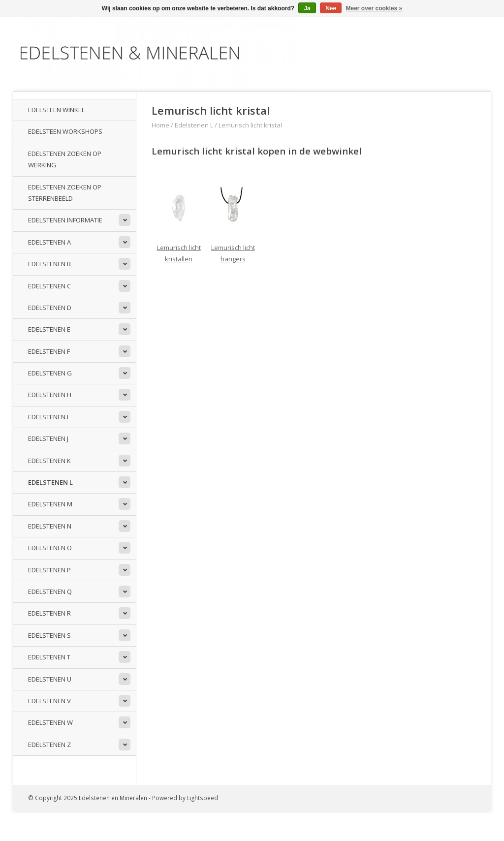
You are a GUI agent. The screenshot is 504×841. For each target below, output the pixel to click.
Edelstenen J (48, 438)
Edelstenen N (50, 526)
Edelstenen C (49, 286)
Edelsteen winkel (56, 110)
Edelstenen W (50, 722)
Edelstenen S (49, 635)
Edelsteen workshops (65, 131)
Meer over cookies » (374, 8)
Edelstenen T (49, 657)
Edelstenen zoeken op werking (65, 159)
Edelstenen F (49, 351)
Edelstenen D (50, 308)
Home (160, 125)
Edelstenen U (50, 679)
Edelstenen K (49, 461)
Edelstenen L (50, 482)
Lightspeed (203, 798)
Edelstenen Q (50, 592)
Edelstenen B (49, 264)
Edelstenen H (50, 395)
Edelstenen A (49, 242)
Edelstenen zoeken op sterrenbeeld (65, 193)
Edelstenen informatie (65, 220)
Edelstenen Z (49, 745)
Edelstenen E (49, 329)
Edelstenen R (49, 613)
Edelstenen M (50, 504)
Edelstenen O (50, 548)
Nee (331, 8)
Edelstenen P (49, 570)
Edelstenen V (49, 701)
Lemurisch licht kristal (250, 125)
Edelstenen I (48, 417)
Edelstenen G (50, 373)
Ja (307, 8)
